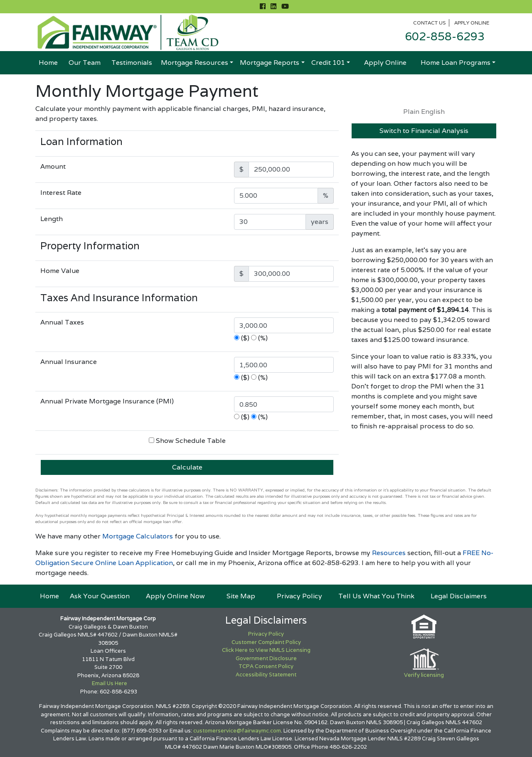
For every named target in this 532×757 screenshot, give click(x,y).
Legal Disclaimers (459, 596)
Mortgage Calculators (138, 536)
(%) (263, 338)
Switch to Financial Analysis (424, 131)
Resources (389, 553)
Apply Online (472, 23)
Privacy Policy (299, 596)
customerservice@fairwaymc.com (237, 731)
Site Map (241, 596)
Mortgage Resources (195, 63)
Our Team (85, 63)
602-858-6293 (445, 36)
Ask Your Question (100, 596)
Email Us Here (110, 683)
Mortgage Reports (270, 63)
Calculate (187, 467)
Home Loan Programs (456, 63)
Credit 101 (328, 63)
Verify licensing (424, 675)
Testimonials (132, 63)
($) (245, 338)
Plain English (424, 112)
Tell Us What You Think (376, 596)
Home (48, 63)
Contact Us (429, 23)
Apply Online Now (175, 596)
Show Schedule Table (191, 441)
